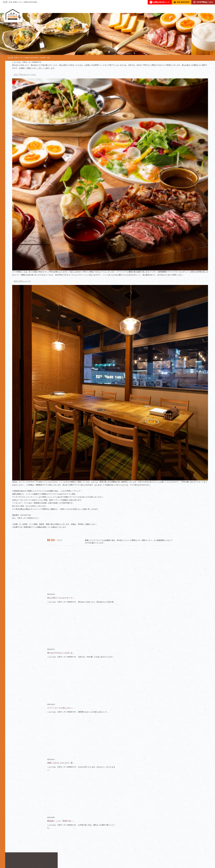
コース (62, 855)
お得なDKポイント (160, 2)
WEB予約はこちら (203, 2)
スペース (90, 855)
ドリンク (31, 855)
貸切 (75, 855)
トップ (15, 855)
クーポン (107, 855)
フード (47, 855)
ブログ (123, 855)
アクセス (139, 855)
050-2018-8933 (182, 2)
